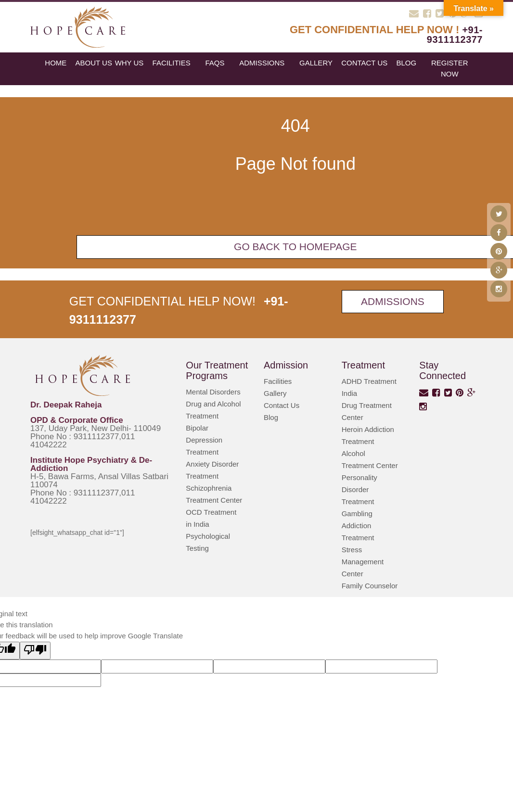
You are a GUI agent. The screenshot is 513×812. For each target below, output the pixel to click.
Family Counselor (370, 586)
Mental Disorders (213, 392)
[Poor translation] (35, 651)
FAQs (215, 63)
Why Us (129, 63)
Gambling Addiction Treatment (358, 526)
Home (56, 63)
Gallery (316, 63)
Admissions (262, 63)
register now (450, 68)
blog (406, 63)
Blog (271, 417)
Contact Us (364, 63)
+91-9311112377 (455, 35)
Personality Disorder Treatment (359, 489)
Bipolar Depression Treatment (204, 440)
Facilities (172, 63)
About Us (94, 63)
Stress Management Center (363, 562)
